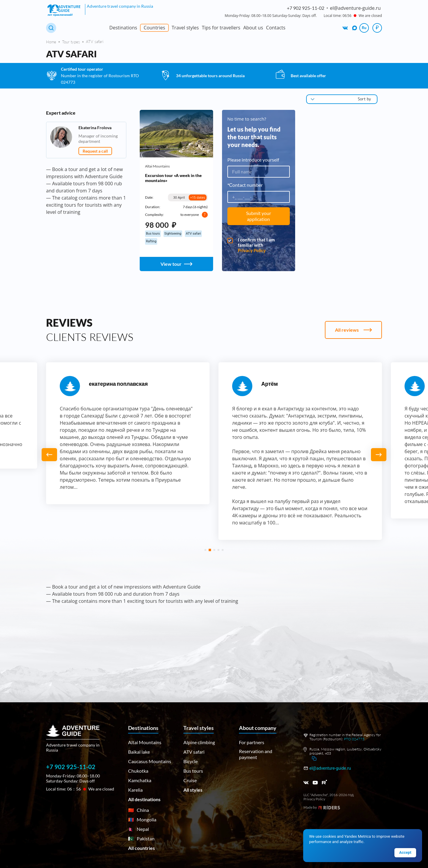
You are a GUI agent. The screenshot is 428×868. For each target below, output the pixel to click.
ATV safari (194, 752)
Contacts (276, 28)
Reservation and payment (256, 754)
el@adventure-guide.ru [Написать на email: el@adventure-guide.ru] (355, 8)
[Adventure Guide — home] (65, 11)
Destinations (123, 28)
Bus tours (193, 771)
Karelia (135, 790)
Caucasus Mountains (150, 761)
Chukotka (138, 771)
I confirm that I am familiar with (259, 245)
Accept (405, 852)
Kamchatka (140, 780)
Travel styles (185, 28)
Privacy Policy (252, 250)
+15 (198, 197)
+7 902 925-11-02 (306, 8)
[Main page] (80, 739)
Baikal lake (139, 752)
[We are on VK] (345, 28)
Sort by (364, 99)
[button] (379, 455)
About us (253, 28)
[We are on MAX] (355, 28)
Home (51, 42)
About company (258, 728)
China (139, 810)
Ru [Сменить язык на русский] (364, 28)
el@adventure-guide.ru (330, 768)
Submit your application (259, 216)
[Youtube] (315, 783)
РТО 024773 (354, 739)
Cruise (190, 780)
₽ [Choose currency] (377, 27)
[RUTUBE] (324, 782)
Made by (322, 807)
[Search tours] (51, 28)
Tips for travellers (221, 28)
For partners (252, 742)
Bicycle (191, 761)
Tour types (71, 42)
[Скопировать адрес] (314, 758)
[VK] (306, 783)
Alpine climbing (199, 742)
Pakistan (141, 839)
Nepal (139, 829)
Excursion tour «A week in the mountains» (173, 178)
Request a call (95, 151)
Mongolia (142, 820)
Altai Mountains (157, 166)
